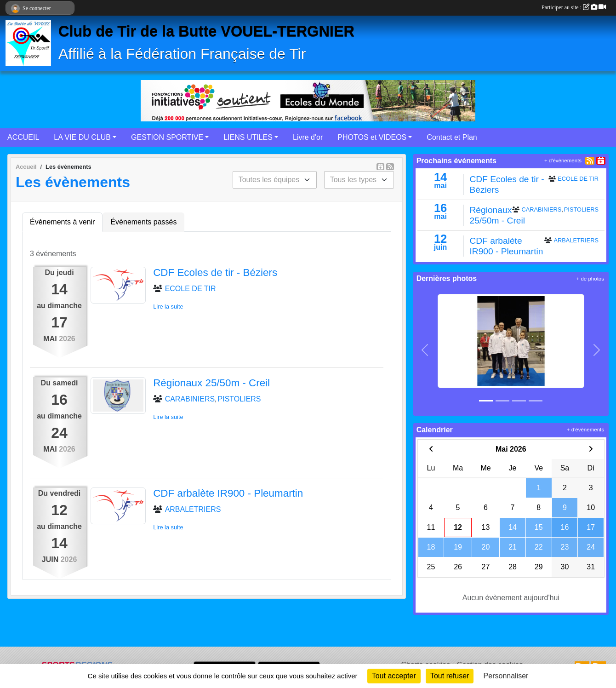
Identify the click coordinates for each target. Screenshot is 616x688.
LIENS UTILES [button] (248, 137)
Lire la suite (168, 307)
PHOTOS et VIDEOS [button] (372, 137)
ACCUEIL (23, 137)
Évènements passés (143, 222)
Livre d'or (308, 137)
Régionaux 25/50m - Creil (211, 383)
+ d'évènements (563, 161)
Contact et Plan (452, 137)
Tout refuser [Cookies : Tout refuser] (450, 676)
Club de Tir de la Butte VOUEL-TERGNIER (206, 31)
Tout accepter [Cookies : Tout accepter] (394, 676)
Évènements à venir (62, 222)
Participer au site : (574, 7)
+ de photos (590, 279)
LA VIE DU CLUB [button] (82, 137)
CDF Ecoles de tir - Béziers (215, 272)
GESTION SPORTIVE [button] (167, 137)
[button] (425, 350)
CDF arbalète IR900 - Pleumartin (228, 493)
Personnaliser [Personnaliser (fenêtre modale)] (506, 676)
